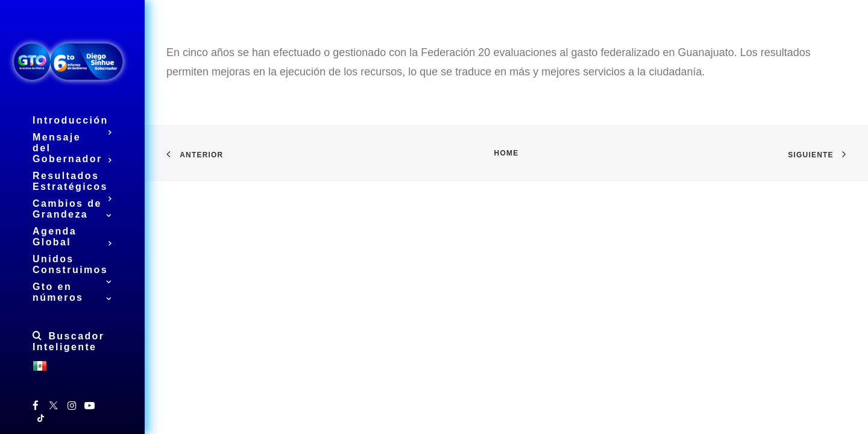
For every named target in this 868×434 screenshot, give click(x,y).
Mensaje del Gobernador (72, 148)
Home (507, 153)
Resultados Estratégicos (72, 183)
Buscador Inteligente (68, 341)
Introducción (72, 122)
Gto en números (72, 292)
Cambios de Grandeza (72, 209)
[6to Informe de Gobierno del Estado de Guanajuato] (72, 60)
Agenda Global (72, 237)
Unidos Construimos (72, 266)
